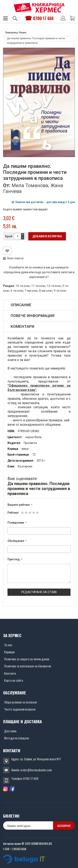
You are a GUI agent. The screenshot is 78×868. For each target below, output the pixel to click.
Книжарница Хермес (16, 32)
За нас (8, 645)
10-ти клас (23, 286)
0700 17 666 (43, 18)
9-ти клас (60, 291)
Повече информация (33, 316)
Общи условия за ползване (21, 702)
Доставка (10, 731)
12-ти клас (54, 286)
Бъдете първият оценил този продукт (25, 209)
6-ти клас (17, 291)
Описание (21, 305)
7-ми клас (31, 291)
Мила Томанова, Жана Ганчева (33, 188)
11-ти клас (38, 286)
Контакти (10, 673)
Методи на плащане (17, 738)
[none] (28, 825)
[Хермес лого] (39, 8)
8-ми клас (46, 291)
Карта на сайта (14, 680)
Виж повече (13, 258)
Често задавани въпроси (20, 709)
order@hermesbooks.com (36, 770)
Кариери (9, 652)
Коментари (22, 327)
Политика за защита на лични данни (27, 659)
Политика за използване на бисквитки (28, 666)
